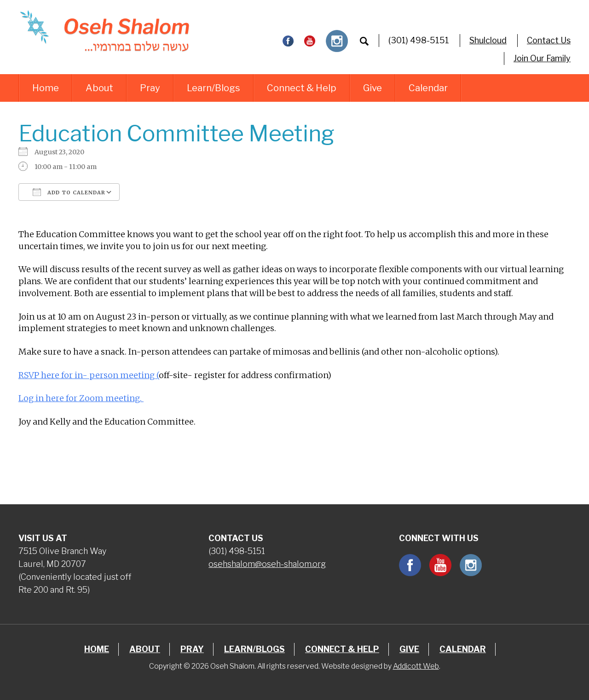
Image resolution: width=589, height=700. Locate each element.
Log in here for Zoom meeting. (81, 398)
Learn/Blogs (214, 88)
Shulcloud (488, 40)
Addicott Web (416, 666)
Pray (150, 88)
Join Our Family (542, 58)
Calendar (428, 88)
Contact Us (549, 40)
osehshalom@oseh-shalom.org (267, 564)
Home (46, 88)
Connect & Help (302, 88)
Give (372, 88)
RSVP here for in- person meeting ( (89, 375)
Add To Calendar (69, 192)
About (99, 88)
